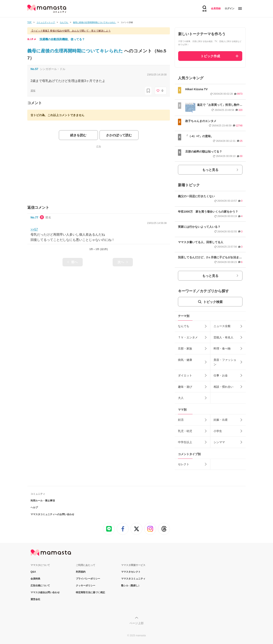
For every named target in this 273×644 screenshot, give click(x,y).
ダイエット (185, 375)
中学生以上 (185, 442)
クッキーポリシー (86, 586)
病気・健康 (185, 360)
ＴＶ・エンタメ (188, 337)
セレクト (184, 464)
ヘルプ (34, 507)
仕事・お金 (221, 375)
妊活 (181, 420)
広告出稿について (40, 586)
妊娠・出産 (221, 420)
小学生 (218, 431)
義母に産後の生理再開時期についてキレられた (76, 51)
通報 (33, 91)
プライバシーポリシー (88, 579)
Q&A (33, 572)
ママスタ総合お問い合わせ (45, 592)
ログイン (230, 8)
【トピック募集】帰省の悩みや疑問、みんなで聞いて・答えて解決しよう (71, 31)
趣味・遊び (185, 387)
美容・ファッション (225, 362)
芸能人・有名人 (223, 337)
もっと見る (210, 170)
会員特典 (35, 579)
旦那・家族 (185, 348)
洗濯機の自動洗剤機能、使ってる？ (62, 39)
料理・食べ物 (222, 348)
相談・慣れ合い (223, 387)
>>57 (34, 229)
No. (34, 69)
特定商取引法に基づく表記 (90, 592)
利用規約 (81, 572)
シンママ (219, 442)
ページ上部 (136, 623)
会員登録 (216, 8)
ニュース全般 (222, 326)
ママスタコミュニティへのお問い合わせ (52, 514)
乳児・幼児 (185, 431)
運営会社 (35, 599)
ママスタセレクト (131, 572)
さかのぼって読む (119, 135)
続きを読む (78, 135)
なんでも (184, 326)
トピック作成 (210, 56)
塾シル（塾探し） (131, 586)
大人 (181, 398)
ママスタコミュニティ (133, 579)
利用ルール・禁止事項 (43, 501)
